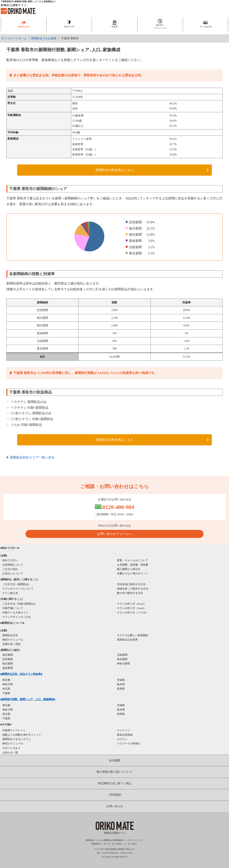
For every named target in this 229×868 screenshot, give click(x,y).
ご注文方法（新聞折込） (17, 584)
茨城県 (121, 680)
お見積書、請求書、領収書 (133, 565)
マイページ (123, 730)
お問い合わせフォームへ (115, 534)
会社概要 (115, 760)
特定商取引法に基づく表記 (115, 783)
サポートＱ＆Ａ (11, 748)
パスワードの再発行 (129, 744)
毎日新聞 (8, 664)
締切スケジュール (13, 640)
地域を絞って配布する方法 (133, 589)
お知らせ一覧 (10, 752)
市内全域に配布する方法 (131, 584)
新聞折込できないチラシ (17, 739)
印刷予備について (13, 608)
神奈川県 (8, 684)
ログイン (122, 739)
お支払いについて (13, 573)
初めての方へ (10, 560)
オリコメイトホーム (14, 38)
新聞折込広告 (10, 635)
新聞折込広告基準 (127, 640)
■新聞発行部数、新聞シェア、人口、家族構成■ (28, 699)
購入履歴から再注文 (129, 569)
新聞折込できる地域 (44, 38)
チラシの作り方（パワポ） (133, 613)
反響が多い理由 (11, 644)
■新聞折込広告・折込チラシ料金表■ (21, 674)
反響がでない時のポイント (133, 573)
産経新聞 (8, 668)
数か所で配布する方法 (130, 593)
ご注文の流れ (10, 569)
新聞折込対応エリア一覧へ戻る (32, 457)
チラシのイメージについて (18, 589)
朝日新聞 (8, 655)
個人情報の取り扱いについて (115, 772)
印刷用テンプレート (14, 730)
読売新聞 (8, 659)
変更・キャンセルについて (133, 560)
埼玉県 (6, 689)
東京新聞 (122, 659)
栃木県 (121, 684)
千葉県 (6, 693)
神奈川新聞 (123, 664)
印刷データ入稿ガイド (15, 613)
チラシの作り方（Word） (132, 608)
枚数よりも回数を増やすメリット (22, 735)
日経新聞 (122, 655)
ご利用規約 (115, 795)
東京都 (6, 680)
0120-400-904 (118, 507)
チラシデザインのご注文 (17, 617)
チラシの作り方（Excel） (132, 604)
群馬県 (121, 689)
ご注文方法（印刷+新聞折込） (20, 604)
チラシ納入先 (10, 593)
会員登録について (13, 565)
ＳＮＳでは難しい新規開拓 (133, 635)
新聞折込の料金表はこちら (115, 170)
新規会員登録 (125, 735)
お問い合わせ (115, 806)
